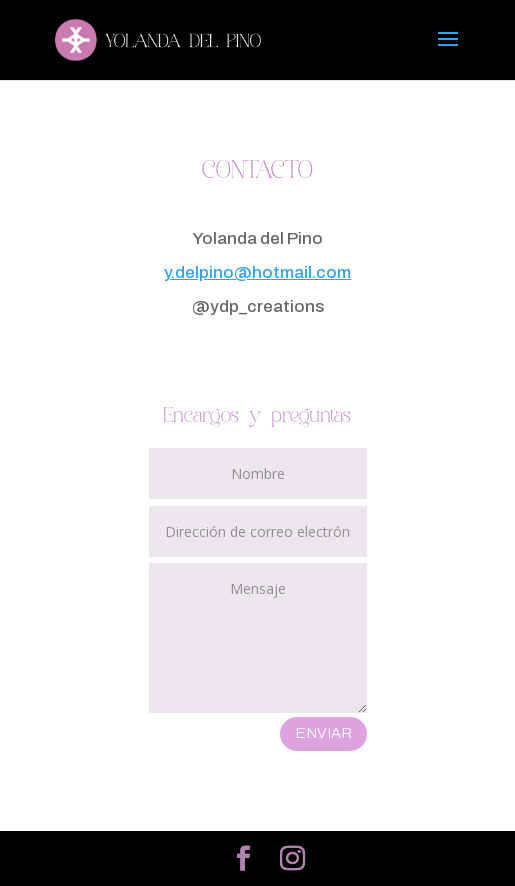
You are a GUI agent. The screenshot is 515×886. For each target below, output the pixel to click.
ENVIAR (323, 733)
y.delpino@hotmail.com (257, 272)
